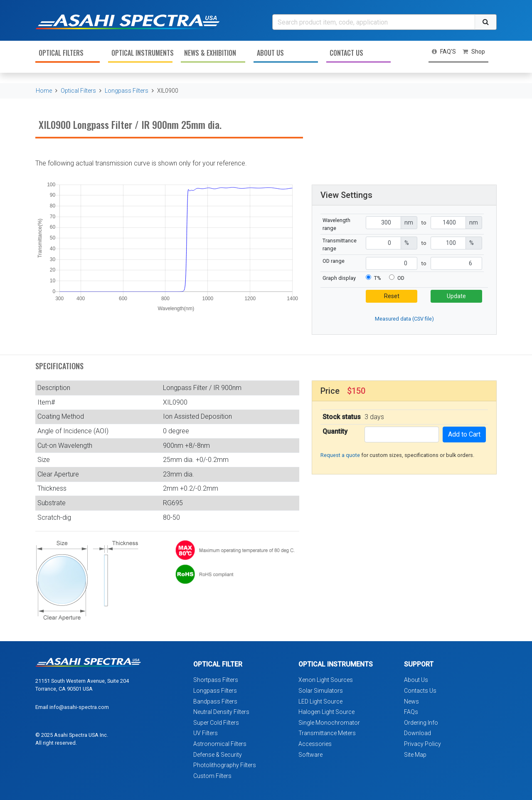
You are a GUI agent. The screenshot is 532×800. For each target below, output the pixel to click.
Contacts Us (420, 691)
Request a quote (340, 455)
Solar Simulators (321, 691)
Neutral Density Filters (221, 712)
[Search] (374, 22)
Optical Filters (61, 53)
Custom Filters (212, 776)
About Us (270, 53)
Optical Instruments (142, 53)
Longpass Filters (127, 91)
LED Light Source (320, 701)
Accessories (315, 744)
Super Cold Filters (216, 723)
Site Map (415, 755)
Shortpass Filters (216, 680)
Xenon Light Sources (326, 680)
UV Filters (206, 733)
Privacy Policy (422, 744)
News (411, 701)
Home (44, 91)
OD (401, 278)
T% (378, 278)
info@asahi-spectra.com (79, 707)
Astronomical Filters (220, 744)
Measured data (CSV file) (404, 319)
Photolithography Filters (225, 765)
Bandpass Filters (215, 701)
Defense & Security (218, 755)
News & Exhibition (210, 53)
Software (310, 755)
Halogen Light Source (326, 712)
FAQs (411, 712)
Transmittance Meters (327, 733)
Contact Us (346, 53)
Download (417, 733)
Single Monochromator (329, 723)
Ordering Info (421, 723)
